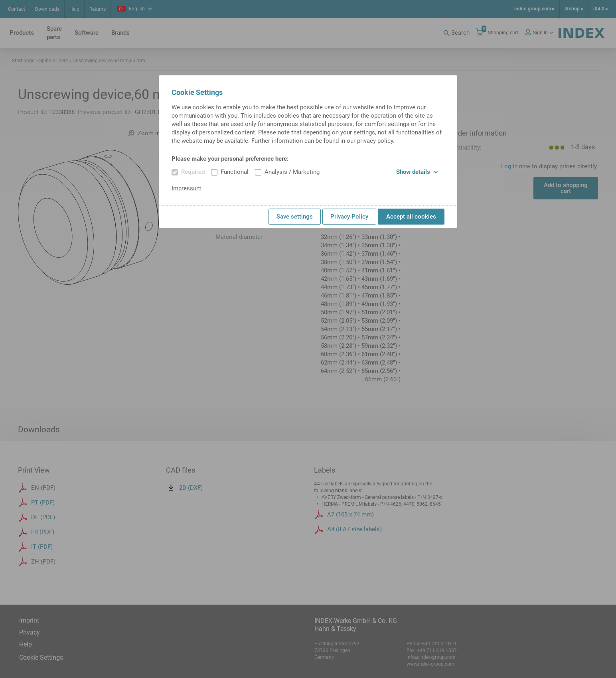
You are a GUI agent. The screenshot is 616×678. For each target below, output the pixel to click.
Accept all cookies (411, 217)
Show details (417, 172)
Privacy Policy (349, 217)
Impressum (187, 188)
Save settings (295, 217)
